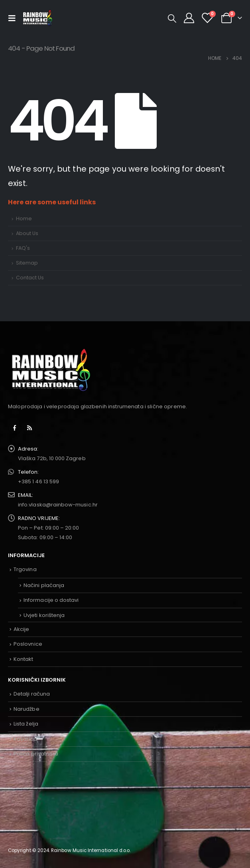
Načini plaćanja (44, 585)
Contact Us (30, 278)
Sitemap (27, 263)
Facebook (15, 428)
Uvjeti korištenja (44, 615)
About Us (27, 233)
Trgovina (25, 569)
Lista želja (26, 724)
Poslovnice (28, 644)
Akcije (21, 629)
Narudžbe (27, 709)
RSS (30, 428)
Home (24, 218)
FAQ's (23, 248)
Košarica (25, 739)
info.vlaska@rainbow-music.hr (58, 505)
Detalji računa (32, 694)
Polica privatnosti (36, 754)
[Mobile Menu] (14, 18)
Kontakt (23, 659)
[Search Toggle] (172, 18)
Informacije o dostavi (51, 600)
